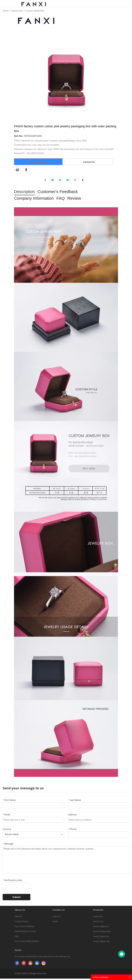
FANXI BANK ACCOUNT (25, 933)
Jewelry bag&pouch (101, 928)
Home (6, 11)
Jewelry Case (98, 923)
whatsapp (68, 181)
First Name (9, 801)
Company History (22, 923)
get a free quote (38, 162)
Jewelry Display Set (101, 938)
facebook (46, 181)
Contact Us (89, 162)
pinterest (76, 181)
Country (7, 831)
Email (6, 816)
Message (8, 845)
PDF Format (17, 170)
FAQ (17, 938)
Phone (72, 831)
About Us (18, 918)
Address (72, 816)
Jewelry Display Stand (102, 933)
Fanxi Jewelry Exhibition (25, 928)
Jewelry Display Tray (101, 943)
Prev (18, 67)
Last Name (74, 801)
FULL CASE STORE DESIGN (27, 943)
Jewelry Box (17, 11)
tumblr (83, 181)
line (53, 181)
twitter (61, 181)
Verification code (12, 882)
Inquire (55, 923)
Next (114, 67)
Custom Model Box (35, 11)
